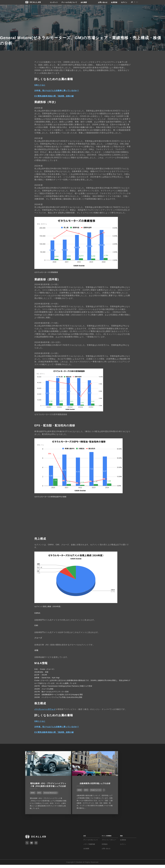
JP (132, 2)
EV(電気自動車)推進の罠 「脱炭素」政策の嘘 (54, 96)
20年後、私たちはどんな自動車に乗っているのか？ (57, 90)
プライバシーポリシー (109, 843)
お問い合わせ (101, 2)
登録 (121, 839)
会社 (85, 839)
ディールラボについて (68, 2)
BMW (32, 794)
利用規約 (105, 847)
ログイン (124, 2)
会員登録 (113, 2)
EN (137, 2)
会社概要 (84, 2)
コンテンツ (52, 2)
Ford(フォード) (87, 792)
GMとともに (40, 85)
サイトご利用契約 (107, 839)
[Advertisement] (82, 518)
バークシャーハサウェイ (45, 709)
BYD (38, 794)
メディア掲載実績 (89, 847)
